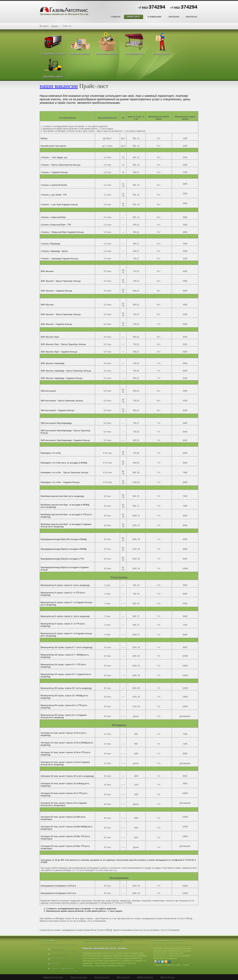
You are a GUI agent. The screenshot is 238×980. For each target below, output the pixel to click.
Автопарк (174, 17)
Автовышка (57, 949)
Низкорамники (58, 954)
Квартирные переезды (107, 53)
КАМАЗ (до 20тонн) (145, 977)
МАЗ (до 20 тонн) (168, 977)
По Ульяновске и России (53, 53)
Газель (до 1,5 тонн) (79, 977)
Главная (116, 17)
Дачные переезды (134, 53)
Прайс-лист (134, 17)
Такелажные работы (53, 76)
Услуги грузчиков (161, 53)
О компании (154, 17)
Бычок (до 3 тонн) (102, 977)
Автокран (56, 964)
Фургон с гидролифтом (63, 969)
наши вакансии (59, 86)
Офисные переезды (80, 53)
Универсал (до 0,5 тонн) (53, 977)
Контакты (191, 17)
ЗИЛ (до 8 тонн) (123, 977)
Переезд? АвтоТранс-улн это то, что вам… (105, 948)
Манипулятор (58, 959)
